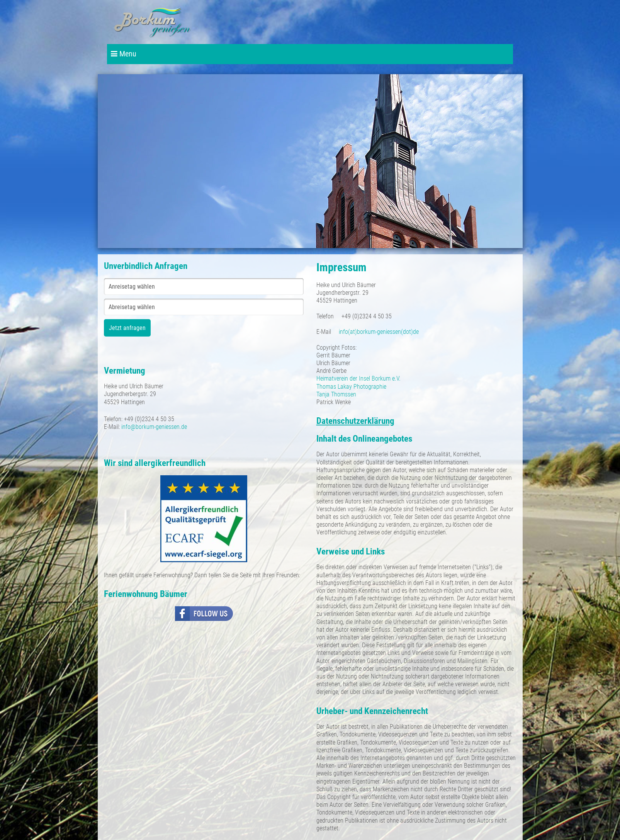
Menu (124, 54)
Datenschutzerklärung (355, 421)
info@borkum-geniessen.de (154, 427)
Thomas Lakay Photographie (351, 387)
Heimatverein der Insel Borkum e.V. (358, 378)
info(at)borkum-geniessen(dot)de (379, 332)
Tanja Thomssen (336, 394)
